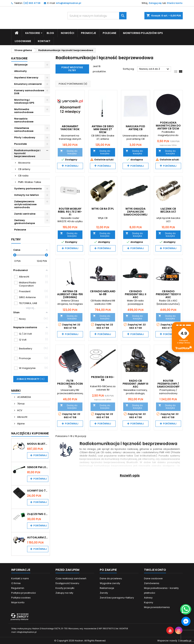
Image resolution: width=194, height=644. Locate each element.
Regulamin (18, 588)
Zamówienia (152, 583)
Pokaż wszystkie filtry (72, 69)
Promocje (88, 33)
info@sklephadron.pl (69, 3)
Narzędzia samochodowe (24, 120)
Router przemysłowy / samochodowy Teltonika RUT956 (168, 385)
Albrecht (22, 417)
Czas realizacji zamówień (71, 578)
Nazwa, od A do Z (155, 69)
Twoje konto (155, 570)
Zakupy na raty (64, 593)
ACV (19, 410)
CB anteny (24, 169)
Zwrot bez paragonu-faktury (117, 597)
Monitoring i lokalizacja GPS (24, 101)
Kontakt (44, 41)
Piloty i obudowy (25, 137)
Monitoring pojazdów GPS (143, 33)
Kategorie (33, 33)
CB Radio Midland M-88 (103, 293)
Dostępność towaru (67, 583)
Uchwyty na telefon (27, 195)
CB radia (23, 175)
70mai (21, 403)
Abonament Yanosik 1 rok (70, 128)
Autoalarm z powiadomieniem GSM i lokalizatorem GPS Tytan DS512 (38, 537)
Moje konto (18, 602)
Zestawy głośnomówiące (25, 222)
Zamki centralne (25, 214)
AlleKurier (24, 619)
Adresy (148, 597)
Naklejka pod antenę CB (135, 128)
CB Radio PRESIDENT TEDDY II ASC (168, 294)
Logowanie (23, 41)
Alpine (21, 423)
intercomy (148, 459)
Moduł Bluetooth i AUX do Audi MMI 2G (38, 444)
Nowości (67, 33)
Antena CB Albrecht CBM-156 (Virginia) (70, 294)
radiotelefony (150, 452)
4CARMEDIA (24, 397)
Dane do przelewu (111, 578)
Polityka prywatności (24, 593)
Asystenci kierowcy (26, 77)
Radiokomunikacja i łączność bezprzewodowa (27, 153)
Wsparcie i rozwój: (174, 640)
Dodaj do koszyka (69, 152)
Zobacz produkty (31, 379)
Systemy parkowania (28, 188)
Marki (16, 390)
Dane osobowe (153, 578)
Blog (50, 33)
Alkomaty (20, 71)
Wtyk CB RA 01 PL (103, 209)
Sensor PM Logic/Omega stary (38, 467)
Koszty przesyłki (65, 588)
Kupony (149, 602)
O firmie (16, 583)
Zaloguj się (155, 3)
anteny (117, 452)
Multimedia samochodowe (24, 111)
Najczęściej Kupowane (30, 433)
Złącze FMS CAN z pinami (38, 514)
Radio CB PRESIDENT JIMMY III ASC (135, 384)
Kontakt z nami (20, 578)
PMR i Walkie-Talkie (30, 182)
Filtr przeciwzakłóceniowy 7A (73, 384)
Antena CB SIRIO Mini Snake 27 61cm (103, 129)
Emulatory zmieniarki (28, 84)
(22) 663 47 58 (32, 3)
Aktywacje (21, 64)
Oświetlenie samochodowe (24, 129)
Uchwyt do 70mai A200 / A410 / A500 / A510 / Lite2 (38, 490)
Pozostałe (20, 144)
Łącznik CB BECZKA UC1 (168, 210)
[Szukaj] (97, 16)
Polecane (109, 33)
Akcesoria (24, 163)
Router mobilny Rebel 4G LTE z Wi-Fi (70, 212)
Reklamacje (107, 588)
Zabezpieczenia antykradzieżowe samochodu (25, 204)
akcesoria (129, 452)
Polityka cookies (21, 597)
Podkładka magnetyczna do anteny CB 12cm (168, 125)
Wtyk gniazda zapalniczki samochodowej (135, 212)
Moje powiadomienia (157, 607)
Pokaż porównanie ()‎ (73, 84)
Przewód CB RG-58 (103, 379)
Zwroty (104, 593)
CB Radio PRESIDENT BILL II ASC (136, 294)
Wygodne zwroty (110, 583)
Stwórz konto (175, 3)
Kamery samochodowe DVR (29, 92)
